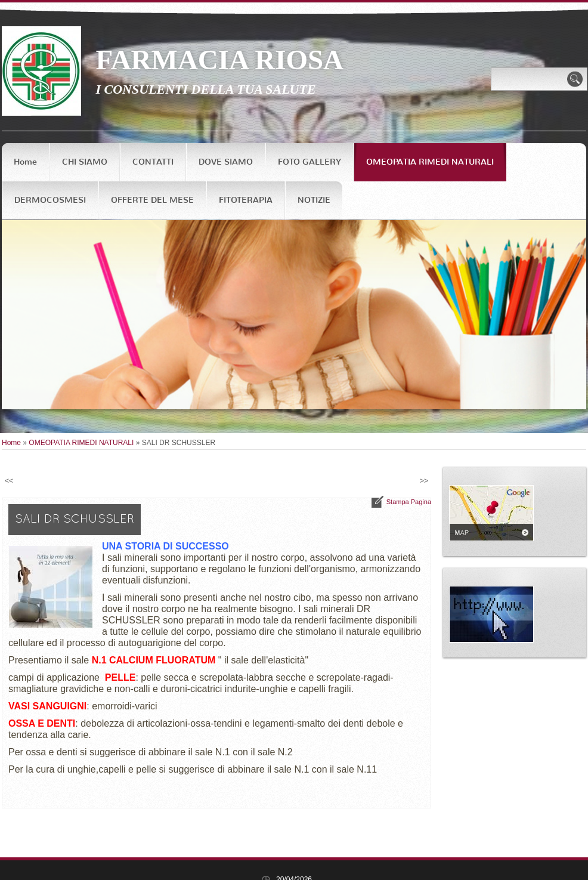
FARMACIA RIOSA (219, 60)
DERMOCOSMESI (50, 200)
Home (25, 162)
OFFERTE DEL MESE (152, 200)
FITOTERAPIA (246, 200)
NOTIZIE (314, 200)
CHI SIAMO (85, 162)
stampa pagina (409, 502)
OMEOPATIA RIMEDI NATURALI (430, 162)
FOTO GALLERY (310, 162)
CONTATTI (153, 162)
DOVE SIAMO (226, 162)
